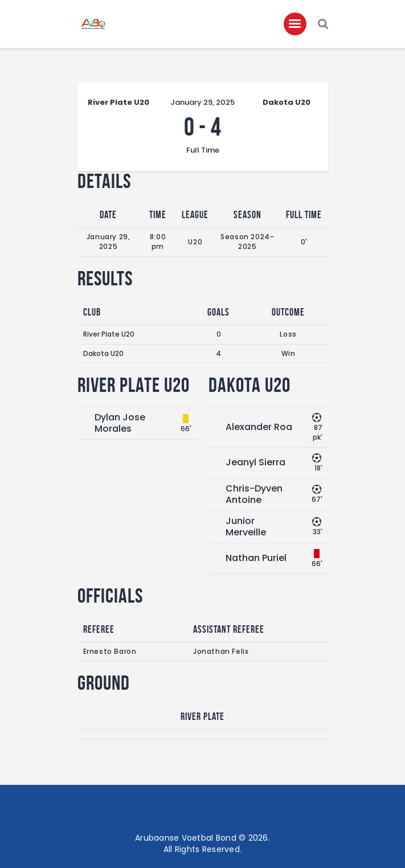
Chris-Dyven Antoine (254, 494)
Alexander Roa (259, 427)
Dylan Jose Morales (120, 423)
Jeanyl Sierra (255, 462)
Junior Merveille (246, 527)
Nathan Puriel (256, 558)
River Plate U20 (109, 334)
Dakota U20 (103, 353)
